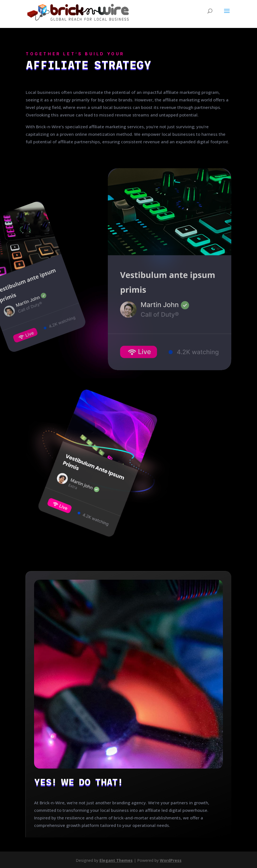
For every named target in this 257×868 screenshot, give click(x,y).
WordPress (171, 860)
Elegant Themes (116, 860)
